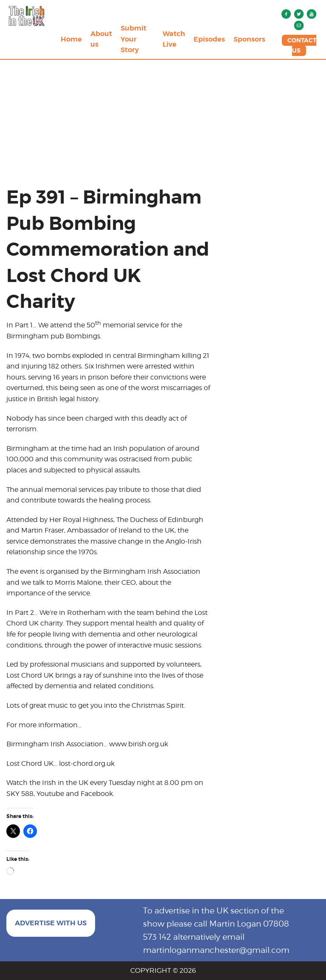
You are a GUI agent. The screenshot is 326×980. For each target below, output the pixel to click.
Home (71, 39)
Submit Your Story (133, 39)
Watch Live (174, 39)
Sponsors (249, 39)
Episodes (209, 39)
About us (101, 39)
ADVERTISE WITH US (51, 923)
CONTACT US (302, 45)
